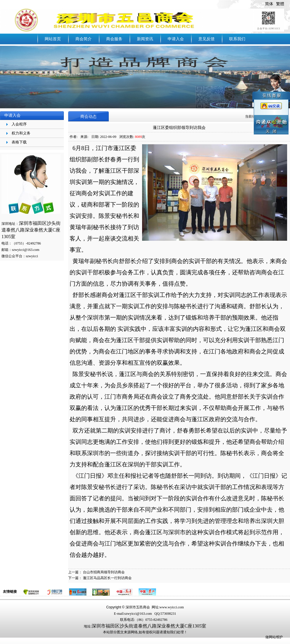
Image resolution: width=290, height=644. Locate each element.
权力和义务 (21, 133)
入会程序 (19, 124)
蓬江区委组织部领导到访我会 (179, 128)
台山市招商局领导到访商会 (104, 572)
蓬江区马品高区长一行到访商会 (107, 578)
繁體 (280, 4)
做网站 (271, 637)
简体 (269, 4)
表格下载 (19, 142)
